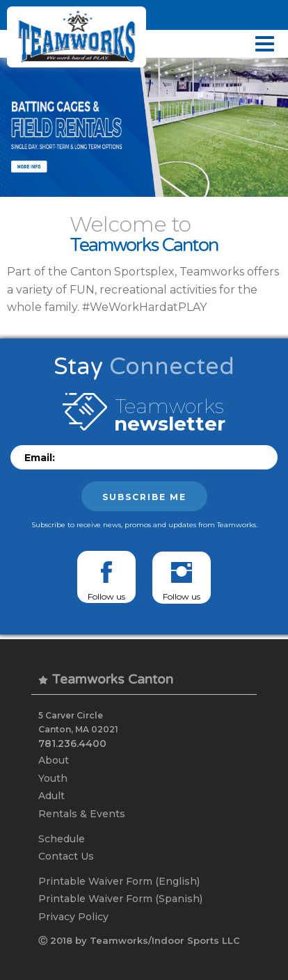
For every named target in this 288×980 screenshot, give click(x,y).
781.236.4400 (72, 744)
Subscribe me (144, 497)
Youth (53, 778)
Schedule (62, 839)
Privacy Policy (73, 917)
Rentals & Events (82, 814)
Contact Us (66, 856)
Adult (51, 796)
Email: (40, 458)
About (54, 760)
